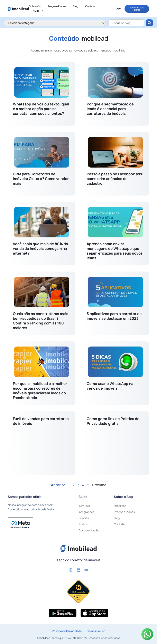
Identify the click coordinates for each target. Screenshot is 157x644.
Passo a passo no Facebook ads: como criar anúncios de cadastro (115, 179)
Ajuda (38, 11)
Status (83, 524)
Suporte (84, 518)
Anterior (58, 485)
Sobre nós (35, 6)
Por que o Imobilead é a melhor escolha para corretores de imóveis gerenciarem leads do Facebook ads (40, 391)
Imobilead (120, 506)
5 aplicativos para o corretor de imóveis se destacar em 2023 (114, 316)
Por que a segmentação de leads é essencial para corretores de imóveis (110, 109)
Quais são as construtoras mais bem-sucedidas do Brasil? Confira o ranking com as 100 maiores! (41, 321)
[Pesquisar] (149, 23)
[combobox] (126, 23)
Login (118, 8)
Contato (90, 6)
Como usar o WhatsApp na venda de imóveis (110, 386)
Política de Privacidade (67, 631)
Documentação (89, 530)
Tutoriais (84, 506)
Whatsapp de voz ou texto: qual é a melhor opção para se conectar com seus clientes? (41, 109)
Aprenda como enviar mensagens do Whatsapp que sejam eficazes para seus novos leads (115, 251)
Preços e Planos (57, 6)
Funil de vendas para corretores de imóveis (41, 421)
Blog (76, 6)
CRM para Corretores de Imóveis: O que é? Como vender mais (41, 179)
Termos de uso (96, 631)
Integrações (86, 512)
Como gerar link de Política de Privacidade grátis (113, 421)
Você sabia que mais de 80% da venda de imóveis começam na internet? (40, 248)
